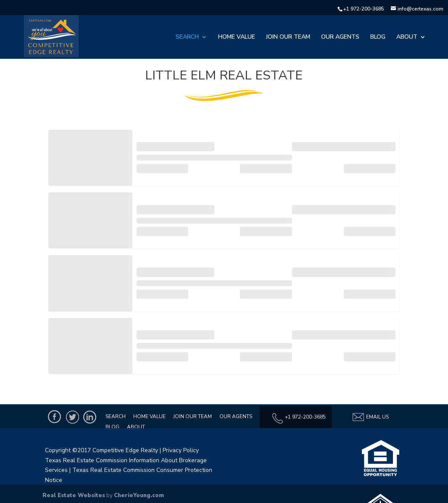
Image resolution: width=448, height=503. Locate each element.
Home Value (237, 37)
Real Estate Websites (74, 495)
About (407, 37)
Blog (378, 37)
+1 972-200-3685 (364, 9)
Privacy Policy (181, 450)
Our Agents (340, 37)
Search (187, 37)
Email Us (370, 417)
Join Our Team (288, 37)
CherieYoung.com (139, 495)
